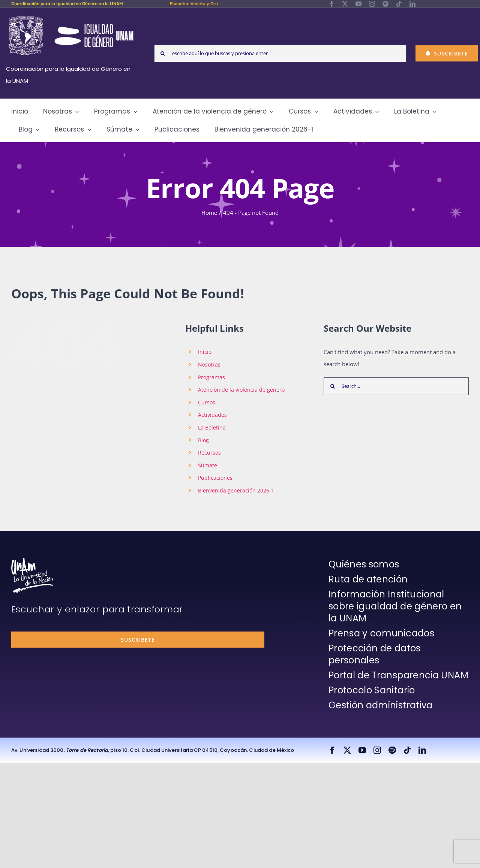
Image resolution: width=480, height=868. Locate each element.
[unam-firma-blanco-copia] (32, 560)
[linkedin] (412, 4)
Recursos (209, 453)
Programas (211, 377)
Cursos (207, 402)
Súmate (208, 465)
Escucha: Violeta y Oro (194, 4)
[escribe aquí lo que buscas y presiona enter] (280, 53)
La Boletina (212, 427)
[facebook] (331, 4)
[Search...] (396, 386)
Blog (203, 440)
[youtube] (358, 4)
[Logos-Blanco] (71, 16)
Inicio (205, 352)
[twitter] (345, 4)
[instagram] (372, 4)
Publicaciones (215, 478)
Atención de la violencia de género (241, 390)
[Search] (163, 53)
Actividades (212, 415)
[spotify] (385, 4)
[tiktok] (399, 4)
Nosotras (209, 364)
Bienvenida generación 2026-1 (236, 490)
